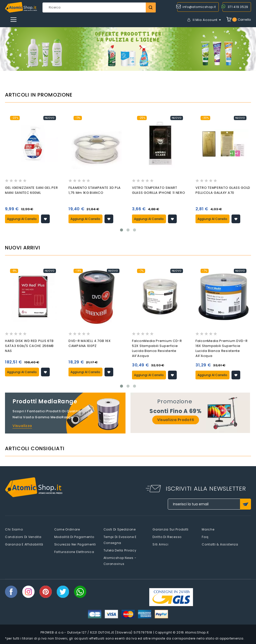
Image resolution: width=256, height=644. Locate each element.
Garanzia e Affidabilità (24, 544)
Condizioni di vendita (23, 537)
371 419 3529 (238, 7)
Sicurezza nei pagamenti (75, 544)
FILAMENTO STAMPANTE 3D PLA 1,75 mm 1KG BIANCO (95, 190)
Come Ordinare (67, 529)
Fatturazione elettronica (74, 552)
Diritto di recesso (167, 537)
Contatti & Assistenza (220, 544)
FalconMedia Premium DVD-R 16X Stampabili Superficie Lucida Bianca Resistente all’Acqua (222, 348)
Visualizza (22, 426)
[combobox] (99, 7)
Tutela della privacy (120, 550)
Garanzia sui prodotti (170, 529)
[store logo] (21, 7)
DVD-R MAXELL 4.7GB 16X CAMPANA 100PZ (89, 343)
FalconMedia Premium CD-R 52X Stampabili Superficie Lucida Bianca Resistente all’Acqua (157, 348)
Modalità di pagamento (74, 537)
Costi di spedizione (120, 529)
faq (205, 537)
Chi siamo (14, 529)
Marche (208, 529)
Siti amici (160, 544)
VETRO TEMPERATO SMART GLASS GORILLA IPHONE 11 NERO (159, 190)
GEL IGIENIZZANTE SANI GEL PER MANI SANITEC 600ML (31, 190)
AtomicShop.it (197, 632)
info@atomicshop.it (199, 7)
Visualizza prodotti (176, 420)
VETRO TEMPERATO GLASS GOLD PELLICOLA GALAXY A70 (223, 190)
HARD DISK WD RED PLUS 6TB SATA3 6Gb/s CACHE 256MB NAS (29, 346)
